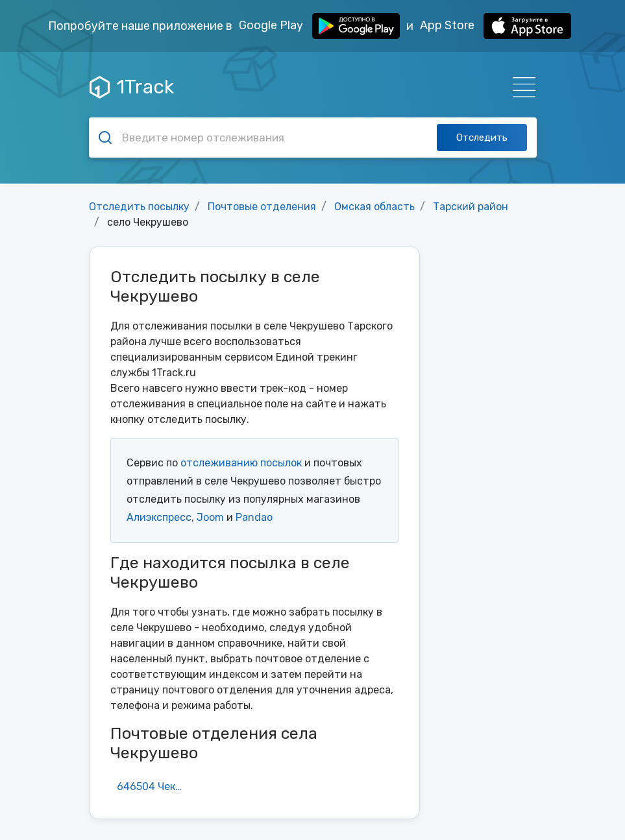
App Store (496, 26)
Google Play (319, 26)
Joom (210, 517)
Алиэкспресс (159, 517)
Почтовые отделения (262, 207)
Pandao (254, 517)
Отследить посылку (139, 207)
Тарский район (471, 207)
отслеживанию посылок (241, 463)
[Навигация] (520, 87)
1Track (132, 87)
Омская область (374, 207)
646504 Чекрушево (155, 786)
